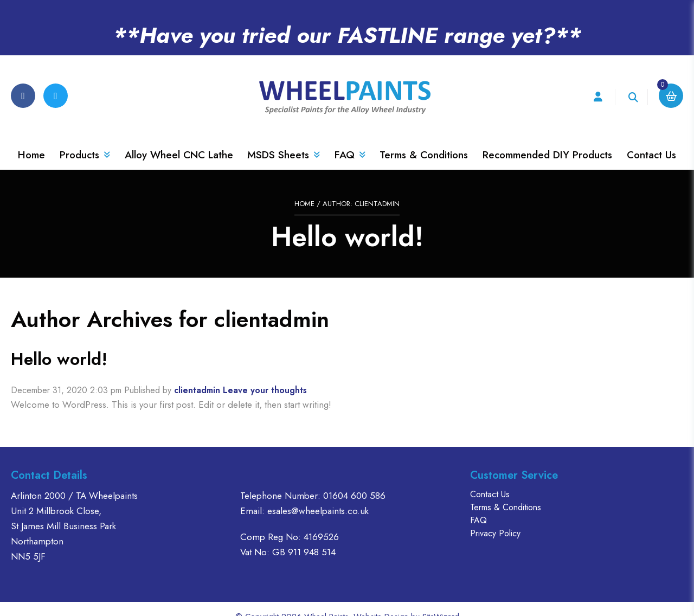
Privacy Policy (495, 518)
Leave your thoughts (265, 374)
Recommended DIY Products (547, 140)
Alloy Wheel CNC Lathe (179, 140)
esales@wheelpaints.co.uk (318, 495)
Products (85, 140)
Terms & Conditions (424, 140)
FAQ (350, 140)
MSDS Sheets (284, 140)
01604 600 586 (354, 480)
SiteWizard (441, 601)
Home (31, 140)
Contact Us (651, 140)
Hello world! (59, 343)
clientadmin (197, 374)
